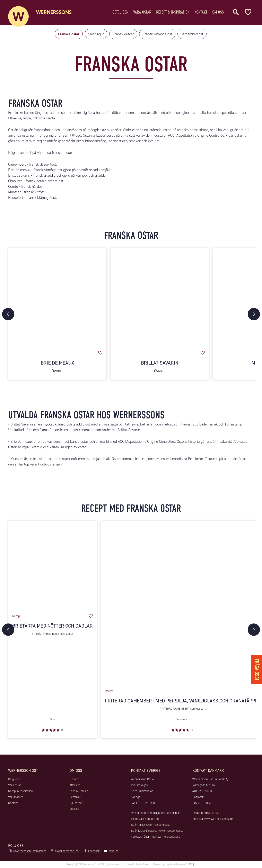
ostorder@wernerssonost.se (166, 831)
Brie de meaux (21, 441)
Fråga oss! (257, 669)
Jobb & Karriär (79, 791)
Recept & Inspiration (173, 11)
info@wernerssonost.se (165, 837)
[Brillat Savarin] (160, 295)
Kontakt (201, 11)
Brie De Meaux (57, 367)
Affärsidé (75, 785)
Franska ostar (69, 34)
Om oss (218, 11)
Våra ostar (142, 11)
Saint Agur (96, 34)
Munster (17, 459)
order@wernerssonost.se (155, 825)
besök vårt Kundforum (145, 819)
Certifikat (75, 797)
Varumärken (16, 797)
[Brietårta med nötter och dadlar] (53, 566)
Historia (74, 779)
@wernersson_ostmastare (30, 851)
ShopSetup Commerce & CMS (178, 864)
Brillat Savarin (160, 367)
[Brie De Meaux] (57, 295)
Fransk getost (123, 34)
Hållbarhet (76, 803)
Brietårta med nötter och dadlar (53, 626)
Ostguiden (120, 11)
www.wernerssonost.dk (219, 819)
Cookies (74, 809)
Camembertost (192, 34)
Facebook (94, 851)
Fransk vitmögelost (157, 34)
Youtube (113, 851)
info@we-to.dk (209, 813)
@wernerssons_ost (67, 851)
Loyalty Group (143, 864)
